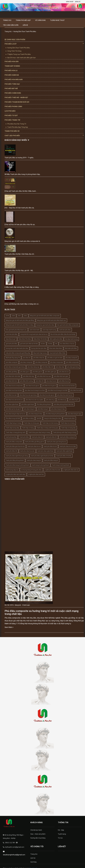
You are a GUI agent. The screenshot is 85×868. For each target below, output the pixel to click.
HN (56, 344)
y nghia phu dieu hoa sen (52, 470)
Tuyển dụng (62, 834)
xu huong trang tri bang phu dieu (31, 470)
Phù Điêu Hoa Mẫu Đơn (14, 80)
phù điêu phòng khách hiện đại (64, 404)
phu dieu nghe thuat (12, 404)
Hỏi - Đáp (61, 830)
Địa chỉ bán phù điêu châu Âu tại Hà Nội (63, 334)
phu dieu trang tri (29, 409)
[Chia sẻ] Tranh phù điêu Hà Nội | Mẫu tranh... (21, 191)
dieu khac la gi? (11, 339)
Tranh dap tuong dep (12, 428)
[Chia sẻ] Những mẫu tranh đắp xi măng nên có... (22, 304)
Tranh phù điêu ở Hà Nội (64, 456)
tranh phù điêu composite (14, 442)
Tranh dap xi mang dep (68, 428)
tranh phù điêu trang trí (51, 460)
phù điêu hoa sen (11, 395)
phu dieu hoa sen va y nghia (34, 400)
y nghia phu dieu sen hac (36, 474)
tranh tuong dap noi (12, 470)
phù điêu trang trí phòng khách (55, 414)
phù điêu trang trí (43, 409)
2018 (7, 316)
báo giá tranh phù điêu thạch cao (16, 330)
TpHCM (39, 418)
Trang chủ (7, 20)
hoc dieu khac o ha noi (67, 344)
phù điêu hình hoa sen (44, 376)
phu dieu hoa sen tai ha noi (14, 400)
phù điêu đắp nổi (48, 367)
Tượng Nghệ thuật (57, 20)
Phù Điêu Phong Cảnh (13, 107)
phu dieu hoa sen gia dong (28, 395)
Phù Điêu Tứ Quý (11, 116)
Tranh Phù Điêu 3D (12, 131)
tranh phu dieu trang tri (34, 460)
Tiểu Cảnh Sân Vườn (11, 25)
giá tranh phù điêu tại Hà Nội (29, 344)
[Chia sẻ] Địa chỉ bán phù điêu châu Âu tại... (20, 225)
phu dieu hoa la (51, 381)
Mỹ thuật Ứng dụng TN (13, 358)
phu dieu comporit (71, 358)
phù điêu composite (72, 362)
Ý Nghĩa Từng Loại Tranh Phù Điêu (19, 54)
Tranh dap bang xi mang (13, 423)
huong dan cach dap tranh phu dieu (17, 348)
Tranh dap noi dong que (32, 423)
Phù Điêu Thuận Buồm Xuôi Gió (17, 102)
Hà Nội (50, 344)
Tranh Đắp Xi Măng (12, 66)
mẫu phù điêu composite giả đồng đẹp (18, 353)
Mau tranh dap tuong (40, 353)
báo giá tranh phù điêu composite (68, 325)
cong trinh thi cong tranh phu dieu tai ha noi (34, 334)
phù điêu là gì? (74, 400)
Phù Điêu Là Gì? (44, 44)
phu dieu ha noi (64, 372)
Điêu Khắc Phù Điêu (25, 339)
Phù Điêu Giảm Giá (12, 75)
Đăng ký (78, 2)
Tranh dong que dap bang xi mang (39, 432)
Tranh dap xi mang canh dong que (47, 428)
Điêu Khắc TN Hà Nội (40, 339)
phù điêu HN (40, 381)
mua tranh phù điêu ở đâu (57, 353)
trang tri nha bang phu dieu (53, 418)
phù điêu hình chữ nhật (13, 376)
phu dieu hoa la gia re (32, 386)
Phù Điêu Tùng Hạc (12, 84)
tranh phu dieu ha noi (34, 446)
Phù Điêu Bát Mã (11, 89)
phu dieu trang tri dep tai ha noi (16, 414)
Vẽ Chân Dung (40, 20)
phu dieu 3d (27, 358)
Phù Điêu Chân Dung (13, 93)
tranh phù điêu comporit (67, 437)
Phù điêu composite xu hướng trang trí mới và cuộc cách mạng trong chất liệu (42, 612)
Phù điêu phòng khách (44, 404)
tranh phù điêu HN (11, 451)
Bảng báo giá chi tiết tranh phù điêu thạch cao (51, 320)
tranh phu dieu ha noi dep (68, 446)
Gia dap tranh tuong (71, 339)
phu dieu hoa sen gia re (47, 395)
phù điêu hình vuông (26, 381)
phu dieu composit (26, 362)
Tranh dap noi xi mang (68, 423)
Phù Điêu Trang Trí (44, 120)
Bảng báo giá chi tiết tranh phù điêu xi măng (20, 325)
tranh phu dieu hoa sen (27, 451)
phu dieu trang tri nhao (35, 414)
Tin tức (60, 838)
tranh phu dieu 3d (37, 437)
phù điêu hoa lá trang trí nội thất (58, 390)
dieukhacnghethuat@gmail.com (14, 855)
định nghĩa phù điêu (56, 339)
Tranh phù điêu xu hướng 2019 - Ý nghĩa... (19, 158)
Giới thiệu (34, 862)
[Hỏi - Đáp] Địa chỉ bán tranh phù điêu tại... (20, 208)
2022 (25, 316)
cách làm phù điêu (12, 334)
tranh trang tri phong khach (40, 465)
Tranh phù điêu (24, 437)
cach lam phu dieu (65, 330)
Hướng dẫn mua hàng (38, 838)
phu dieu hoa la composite (14, 386)
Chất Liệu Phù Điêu (44, 135)
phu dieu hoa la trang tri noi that (35, 390)
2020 (13, 316)
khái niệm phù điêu (71, 348)
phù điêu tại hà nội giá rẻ (13, 409)
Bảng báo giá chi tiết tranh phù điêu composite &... (23, 241)
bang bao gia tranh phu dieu (45, 325)
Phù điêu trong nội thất (13, 418)
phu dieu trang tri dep (58, 409)
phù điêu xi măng (28, 418)
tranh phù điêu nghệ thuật (64, 451)
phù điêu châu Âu (39, 358)
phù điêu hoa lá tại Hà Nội (14, 390)
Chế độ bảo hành (36, 830)
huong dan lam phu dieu (39, 348)
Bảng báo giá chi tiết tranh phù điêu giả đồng (20, 320)
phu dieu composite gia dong (15, 367)
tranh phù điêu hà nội (50, 446)
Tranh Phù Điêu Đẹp (23, 20)
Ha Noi (43, 344)
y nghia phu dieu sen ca (71, 470)
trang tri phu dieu (69, 418)
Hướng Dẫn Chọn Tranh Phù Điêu (19, 48)
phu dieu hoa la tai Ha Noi (67, 386)
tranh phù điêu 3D (51, 437)
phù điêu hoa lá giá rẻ (49, 386)
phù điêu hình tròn (11, 381)
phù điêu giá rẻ (37, 372)
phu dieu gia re (25, 372)
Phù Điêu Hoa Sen (12, 62)
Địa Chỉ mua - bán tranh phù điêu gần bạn (22, 58)
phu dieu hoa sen (76, 390)
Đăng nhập (70, 2)
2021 (19, 316)
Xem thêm (9, 627)
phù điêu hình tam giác (61, 376)
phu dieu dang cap (33, 367)
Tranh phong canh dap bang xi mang (65, 432)
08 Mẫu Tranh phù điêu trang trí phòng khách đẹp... (23, 174)
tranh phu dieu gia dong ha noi (56, 442)
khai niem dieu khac (56, 348)
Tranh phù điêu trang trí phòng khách (17, 465)
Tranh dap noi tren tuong (50, 423)
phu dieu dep (60, 367)
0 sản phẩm (78, 8)
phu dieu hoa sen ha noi (65, 395)
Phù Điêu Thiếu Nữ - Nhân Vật (16, 98)
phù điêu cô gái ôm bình (55, 358)
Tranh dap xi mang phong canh (16, 432)
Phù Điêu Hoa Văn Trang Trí (17, 124)
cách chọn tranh (35, 330)
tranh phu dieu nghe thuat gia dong (17, 456)
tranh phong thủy (11, 437)
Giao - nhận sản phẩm (38, 834)
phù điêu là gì (62, 400)
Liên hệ (25, 25)
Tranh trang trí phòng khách (61, 465)
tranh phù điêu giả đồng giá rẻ (34, 442)
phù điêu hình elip (29, 376)
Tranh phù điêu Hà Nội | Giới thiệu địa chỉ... (20, 254)
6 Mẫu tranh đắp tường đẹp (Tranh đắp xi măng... (22, 287)
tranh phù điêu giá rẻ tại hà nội (15, 446)
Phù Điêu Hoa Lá (11, 71)
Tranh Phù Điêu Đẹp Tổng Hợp (18, 127)
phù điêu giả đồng (12, 372)
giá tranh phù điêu (11, 344)
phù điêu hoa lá (64, 381)
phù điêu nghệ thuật (28, 404)
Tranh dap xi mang (28, 428)
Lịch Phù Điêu (10, 111)
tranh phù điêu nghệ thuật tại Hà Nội (42, 456)
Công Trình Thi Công (14, 51)
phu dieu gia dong (73, 367)
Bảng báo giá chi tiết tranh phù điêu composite (45, 316)
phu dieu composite (57, 362)
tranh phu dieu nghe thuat (45, 451)
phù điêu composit (41, 362)
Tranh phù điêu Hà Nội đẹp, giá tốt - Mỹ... (19, 271)
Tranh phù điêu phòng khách (15, 460)
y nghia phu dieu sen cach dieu (16, 474)
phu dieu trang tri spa (74, 414)
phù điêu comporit (12, 362)
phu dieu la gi (50, 400)
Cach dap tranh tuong (49, 330)
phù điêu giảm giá (50, 372)
